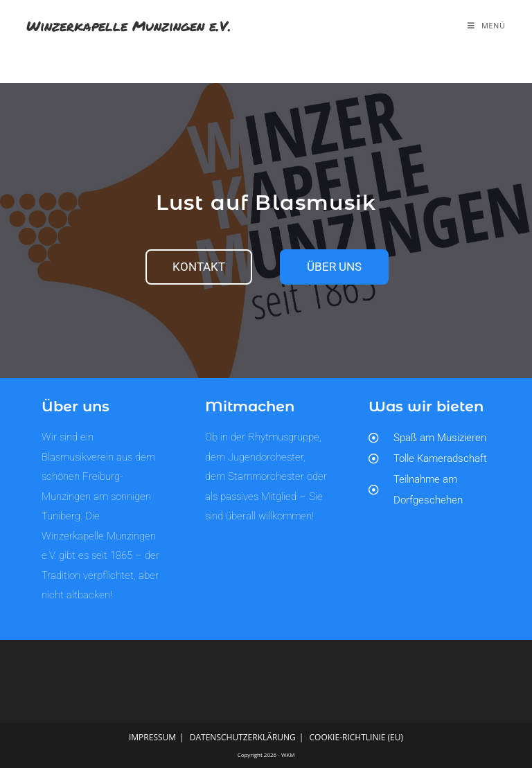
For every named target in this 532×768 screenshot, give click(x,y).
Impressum (152, 737)
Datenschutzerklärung (243, 737)
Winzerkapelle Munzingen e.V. (129, 26)
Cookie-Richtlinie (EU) (357, 737)
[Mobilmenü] (487, 25)
